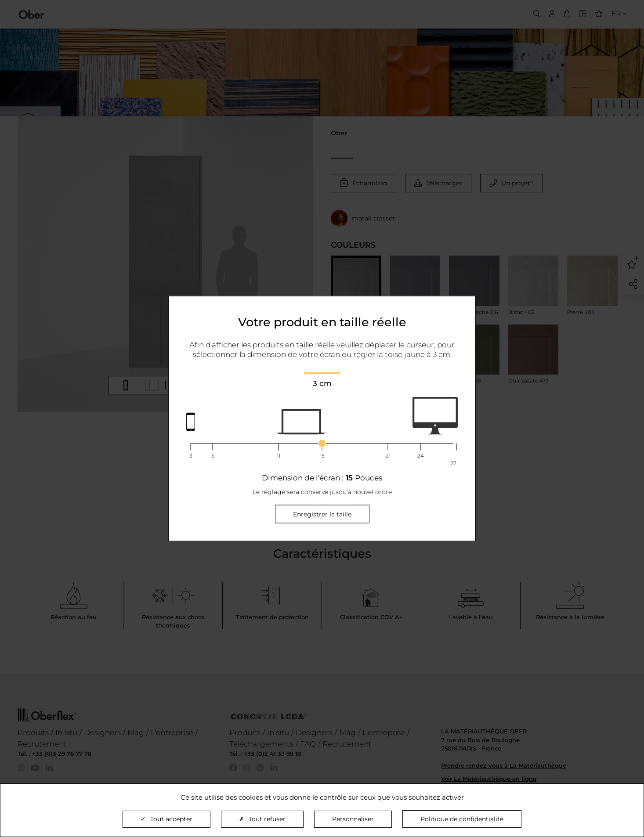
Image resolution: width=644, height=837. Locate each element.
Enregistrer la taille (322, 514)
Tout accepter (166, 819)
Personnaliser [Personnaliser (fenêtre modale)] (353, 819)
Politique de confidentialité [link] (462, 819)
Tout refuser (262, 819)
